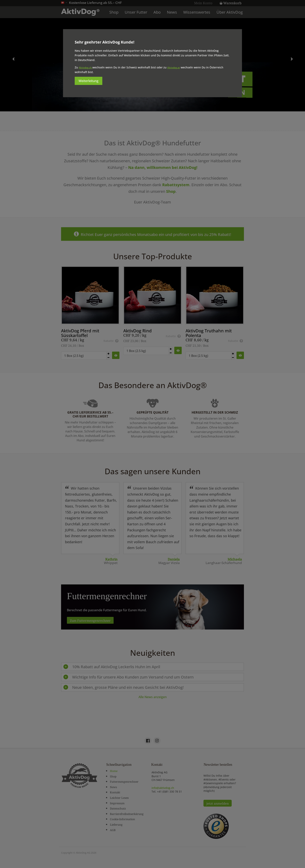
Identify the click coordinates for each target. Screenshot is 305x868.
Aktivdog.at (174, 68)
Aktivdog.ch (86, 68)
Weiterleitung (89, 81)
